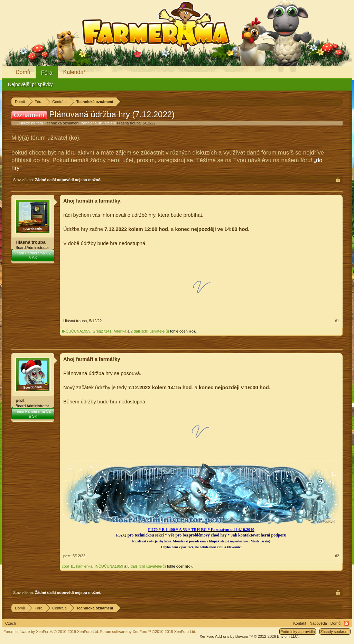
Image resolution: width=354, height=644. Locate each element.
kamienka (85, 566)
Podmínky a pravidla (298, 632)
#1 (337, 321)
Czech (11, 623)
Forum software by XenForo (51, 632)
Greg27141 (102, 331)
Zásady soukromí (335, 632)
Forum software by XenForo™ (148, 632)
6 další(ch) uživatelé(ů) (147, 566)
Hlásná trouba (129, 123)
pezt (20, 400)
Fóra (47, 73)
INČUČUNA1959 (76, 331)
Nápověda (318, 623)
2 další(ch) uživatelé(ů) (150, 331)
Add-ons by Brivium (249, 636)
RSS (346, 623)
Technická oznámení (62, 123)
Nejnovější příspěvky (30, 84)
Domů (23, 72)
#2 (337, 556)
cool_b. (68, 566)
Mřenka (120, 331)
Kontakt (300, 623)
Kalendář (74, 72)
